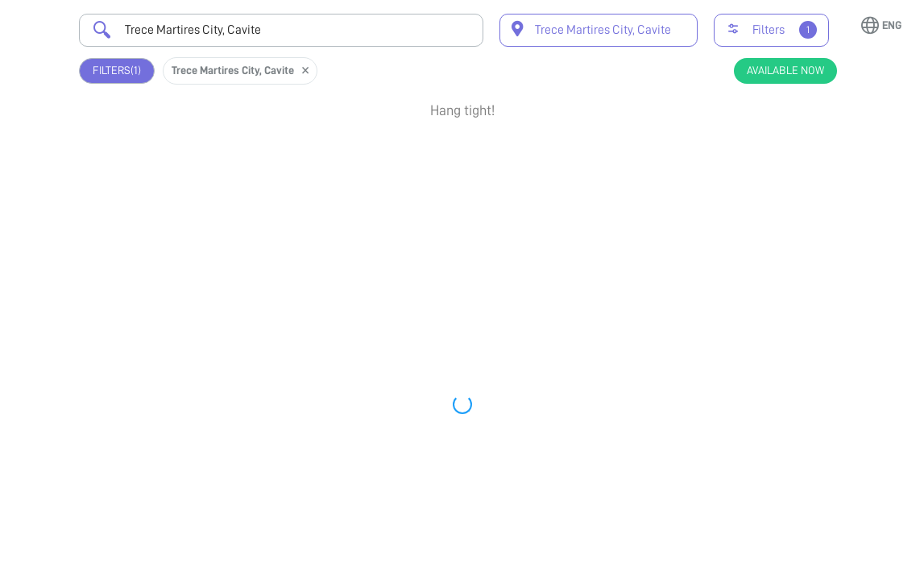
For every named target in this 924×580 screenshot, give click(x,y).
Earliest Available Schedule (481, 150)
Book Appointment (762, 167)
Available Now (785, 70)
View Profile (762, 218)
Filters (117, 70)
